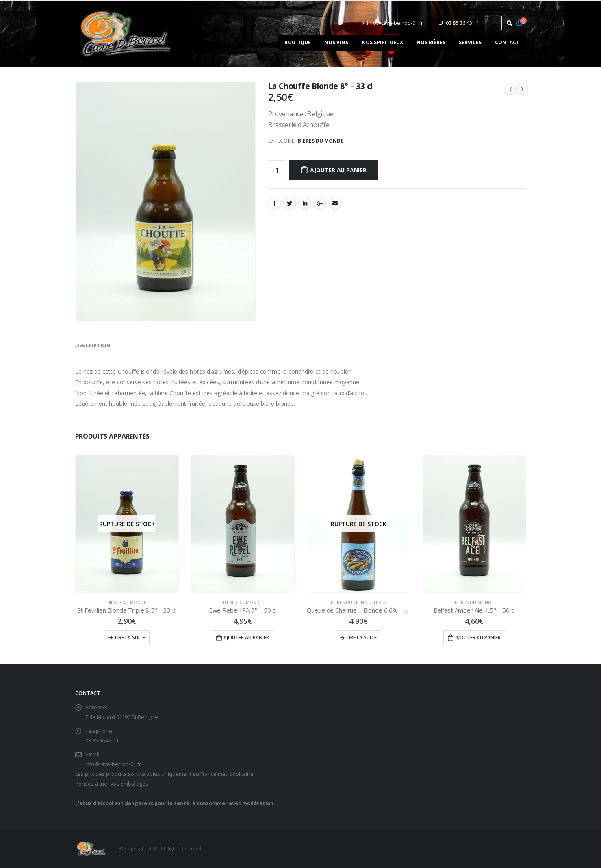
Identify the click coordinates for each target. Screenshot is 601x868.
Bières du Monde (321, 141)
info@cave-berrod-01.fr (393, 23)
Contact (507, 42)
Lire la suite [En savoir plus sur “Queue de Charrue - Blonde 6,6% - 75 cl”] (362, 637)
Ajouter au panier (338, 170)
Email (335, 203)
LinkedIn (305, 203)
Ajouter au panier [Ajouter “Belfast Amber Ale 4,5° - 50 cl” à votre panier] (478, 637)
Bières (379, 602)
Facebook (275, 203)
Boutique (298, 42)
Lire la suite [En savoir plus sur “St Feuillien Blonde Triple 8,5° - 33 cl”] (130, 637)
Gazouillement (290, 203)
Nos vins (336, 42)
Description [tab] (93, 345)
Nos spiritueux (382, 42)
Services (470, 42)
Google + (320, 203)
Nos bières (431, 42)
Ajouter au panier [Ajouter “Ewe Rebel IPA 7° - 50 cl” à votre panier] (246, 637)
